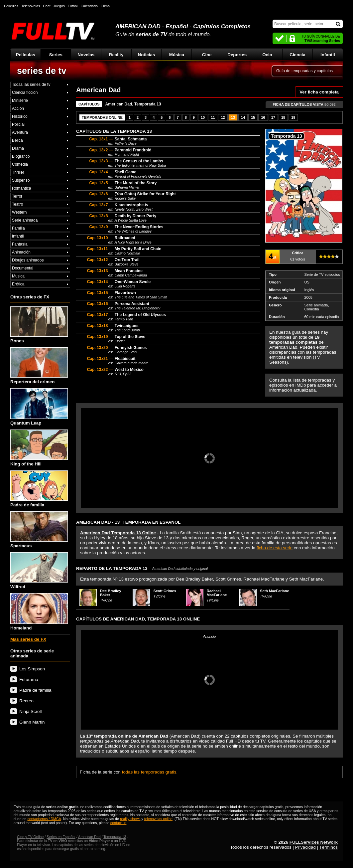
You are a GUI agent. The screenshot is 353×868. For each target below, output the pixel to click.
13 (233, 117)
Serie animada (25, 220)
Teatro (17, 204)
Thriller (18, 172)
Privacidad (305, 847)
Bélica (17, 140)
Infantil (328, 55)
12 (223, 117)
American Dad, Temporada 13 (133, 104)
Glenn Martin (32, 722)
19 (293, 117)
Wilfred (39, 571)
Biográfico (21, 156)
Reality (116, 55)
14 (243, 117)
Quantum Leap (39, 407)
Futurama (29, 680)
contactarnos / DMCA (44, 819)
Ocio (267, 55)
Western (19, 212)
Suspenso (21, 180)
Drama (18, 148)
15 (253, 117)
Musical (19, 276)
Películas (26, 55)
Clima (105, 6)
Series (56, 55)
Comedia (20, 164)
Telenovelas (31, 6)
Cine (207, 55)
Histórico (20, 116)
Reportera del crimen (39, 366)
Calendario (89, 6)
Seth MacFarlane (274, 591)
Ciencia (297, 55)
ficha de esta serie (275, 548)
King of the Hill (39, 448)
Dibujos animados (28, 260)
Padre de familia (39, 489)
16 (263, 117)
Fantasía (20, 244)
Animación (21, 252)
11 (213, 117)
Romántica (21, 188)
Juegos (59, 6)
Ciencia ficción (25, 92)
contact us (118, 823)
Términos (328, 847)
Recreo (26, 701)
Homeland (39, 612)
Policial (18, 124)
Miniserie (20, 100)
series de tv (42, 71)
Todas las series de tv (31, 85)
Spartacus (39, 530)
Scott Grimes (165, 591)
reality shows (130, 819)
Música (177, 55)
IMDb (301, 385)
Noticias (147, 55)
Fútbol (73, 6)
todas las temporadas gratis (149, 772)
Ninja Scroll (30, 711)
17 (273, 117)
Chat (47, 6)
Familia (18, 228)
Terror (17, 196)
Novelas (86, 55)
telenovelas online (158, 819)
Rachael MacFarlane (217, 593)
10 (203, 117)
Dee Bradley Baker (111, 593)
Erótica (18, 284)
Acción (18, 108)
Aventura (20, 132)
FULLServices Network (314, 842)
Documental (23, 268)
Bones (39, 325)
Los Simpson (32, 669)
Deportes (237, 55)
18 (283, 117)
